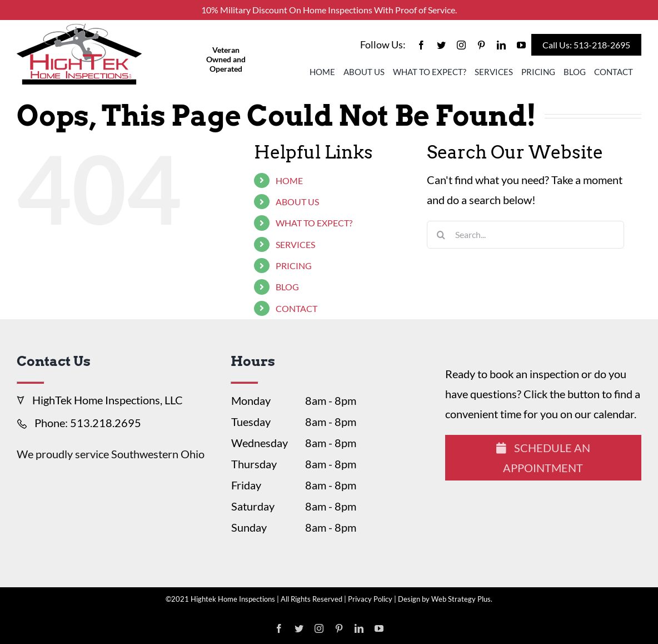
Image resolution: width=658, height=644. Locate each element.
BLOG (287, 287)
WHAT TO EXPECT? (314, 223)
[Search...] (525, 235)
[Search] (441, 235)
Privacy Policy (370, 599)
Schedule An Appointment (543, 458)
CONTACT (296, 308)
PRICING (294, 266)
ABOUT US (297, 202)
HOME (289, 180)
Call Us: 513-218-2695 (586, 45)
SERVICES (295, 244)
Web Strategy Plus (461, 599)
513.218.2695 (106, 423)
